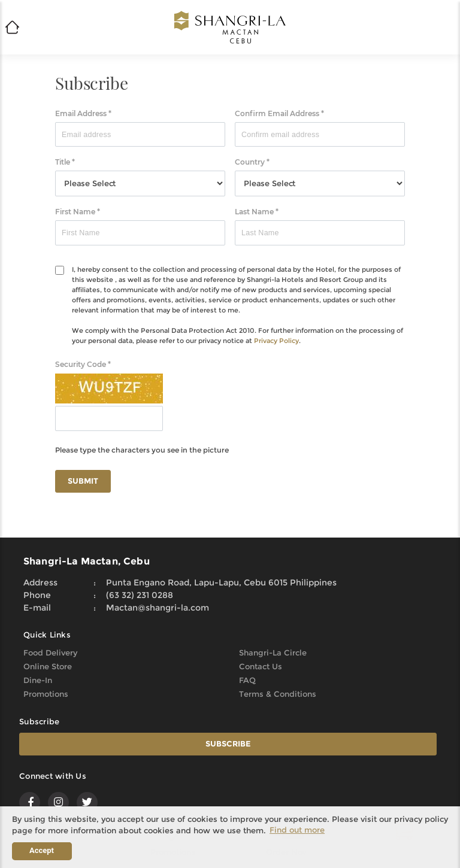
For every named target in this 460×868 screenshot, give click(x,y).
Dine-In (38, 680)
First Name (78, 212)
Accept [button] (42, 850)
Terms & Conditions (278, 694)
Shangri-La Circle (273, 652)
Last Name (257, 212)
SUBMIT (83, 481)
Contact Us (261, 666)
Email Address (83, 113)
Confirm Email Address (279, 113)
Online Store (48, 666)
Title (65, 162)
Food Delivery (50, 652)
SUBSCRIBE (228, 743)
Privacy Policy (276, 341)
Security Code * (83, 364)
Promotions (46, 694)
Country (252, 162)
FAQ (247, 680)
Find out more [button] (297, 830)
